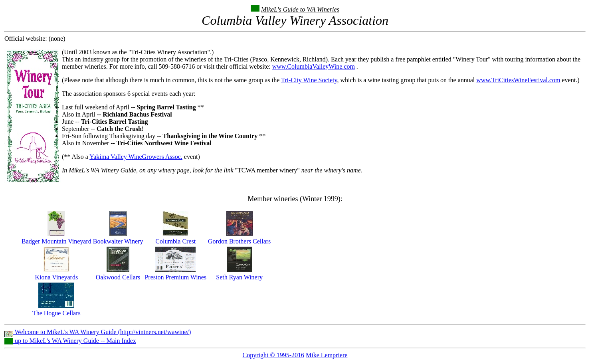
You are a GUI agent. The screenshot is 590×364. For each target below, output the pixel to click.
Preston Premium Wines (175, 277)
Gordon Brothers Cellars (239, 241)
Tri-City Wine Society (309, 80)
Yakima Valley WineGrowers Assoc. (136, 157)
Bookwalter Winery (118, 241)
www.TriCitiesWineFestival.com (518, 80)
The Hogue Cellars (56, 313)
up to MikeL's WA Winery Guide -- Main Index (70, 341)
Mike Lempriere (327, 355)
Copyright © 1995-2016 (273, 355)
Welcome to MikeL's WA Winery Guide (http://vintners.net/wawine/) (98, 332)
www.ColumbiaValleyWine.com (314, 66)
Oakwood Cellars (118, 277)
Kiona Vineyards (57, 277)
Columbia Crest (175, 241)
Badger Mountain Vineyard (56, 241)
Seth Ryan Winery (239, 277)
